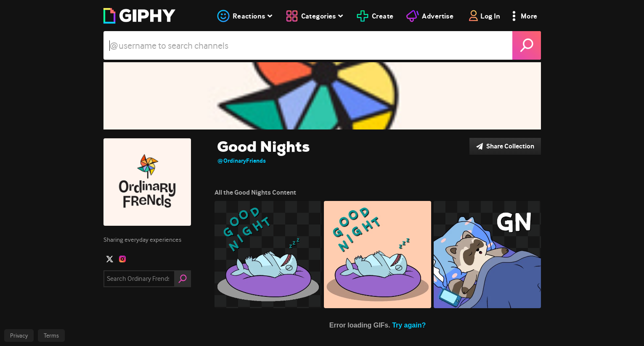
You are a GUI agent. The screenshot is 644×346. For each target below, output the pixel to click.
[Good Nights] (322, 96)
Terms (51, 335)
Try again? (409, 324)
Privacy (19, 335)
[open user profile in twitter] (110, 259)
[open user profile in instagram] (122, 259)
